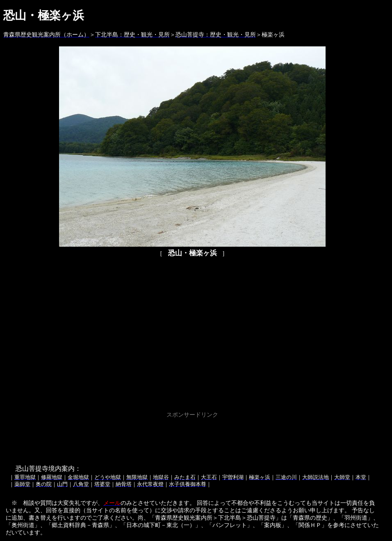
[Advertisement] (192, 439)
